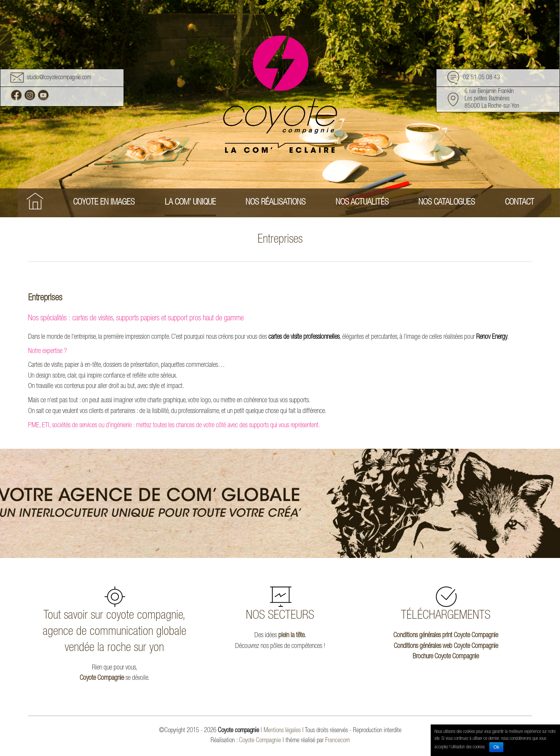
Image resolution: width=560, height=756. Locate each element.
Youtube (43, 95)
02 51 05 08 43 (481, 78)
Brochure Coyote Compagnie (446, 657)
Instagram (30, 95)
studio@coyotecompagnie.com (59, 78)
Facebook (16, 95)
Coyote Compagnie (102, 678)
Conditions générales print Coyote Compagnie (446, 636)
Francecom (338, 741)
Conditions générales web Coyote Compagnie (446, 646)
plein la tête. (292, 636)
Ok (496, 747)
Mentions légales (282, 731)
